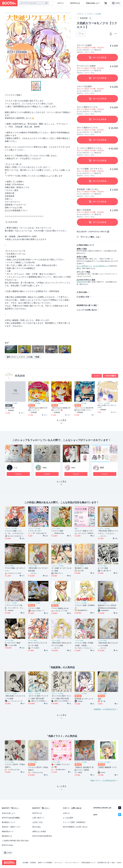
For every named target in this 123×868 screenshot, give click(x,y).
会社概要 (25, 863)
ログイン (61, 3)
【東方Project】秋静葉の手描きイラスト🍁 (61, 409)
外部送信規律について (88, 863)
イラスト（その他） (95, 14)
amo (73, 468)
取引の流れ (83, 292)
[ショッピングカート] (106, 3)
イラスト (80, 14)
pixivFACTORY (81, 282)
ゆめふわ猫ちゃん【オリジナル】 (107, 406)
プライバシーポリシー (72, 863)
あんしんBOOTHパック (84, 266)
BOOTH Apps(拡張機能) (11, 818)
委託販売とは (7, 836)
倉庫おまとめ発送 (39, 831)
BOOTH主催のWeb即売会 (42, 836)
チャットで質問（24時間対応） (75, 822)
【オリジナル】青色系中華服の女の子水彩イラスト (84, 409)
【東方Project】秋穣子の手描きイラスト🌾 (38, 409)
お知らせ (66, 813)
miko (45, 468)
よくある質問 (68, 818)
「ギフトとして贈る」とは (89, 237)
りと (16, 468)
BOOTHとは (75, 3)
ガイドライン (59, 863)
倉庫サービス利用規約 (45, 863)
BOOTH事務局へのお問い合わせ (75, 827)
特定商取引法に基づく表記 (87, 305)
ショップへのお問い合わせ (87, 310)
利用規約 (33, 863)
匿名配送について (9, 822)
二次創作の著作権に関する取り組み (15, 841)
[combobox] (34, 3)
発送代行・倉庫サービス (11, 827)
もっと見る (61, 484)
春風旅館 (20, 376)
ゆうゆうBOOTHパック (101, 266)
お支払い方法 (84, 297)
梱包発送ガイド (8, 831)
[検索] (46, 3)
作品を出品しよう (93, 3)
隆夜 (102, 468)
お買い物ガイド (38, 818)
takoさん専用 (10, 408)
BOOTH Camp (7, 845)
